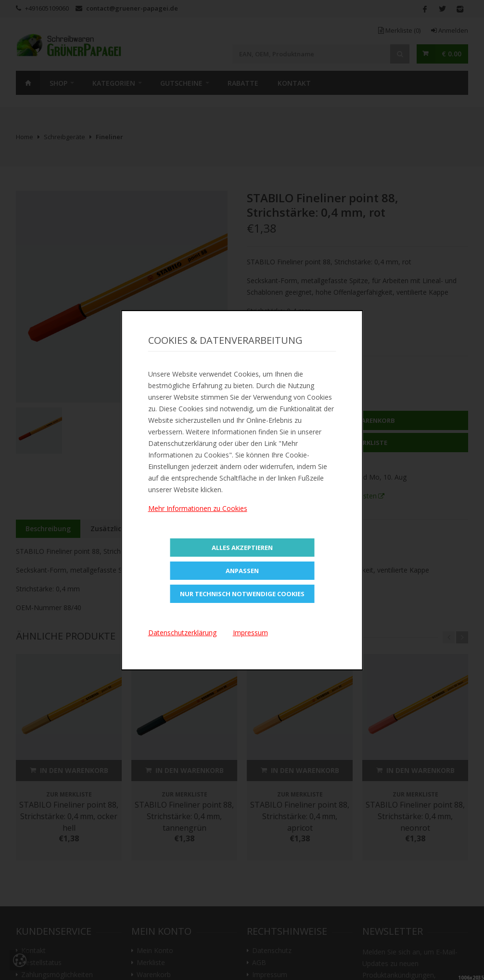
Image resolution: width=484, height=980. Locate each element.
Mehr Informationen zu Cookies (198, 508)
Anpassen (242, 571)
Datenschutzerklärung (182, 633)
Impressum (250, 633)
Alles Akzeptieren (242, 548)
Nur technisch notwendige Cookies (242, 594)
